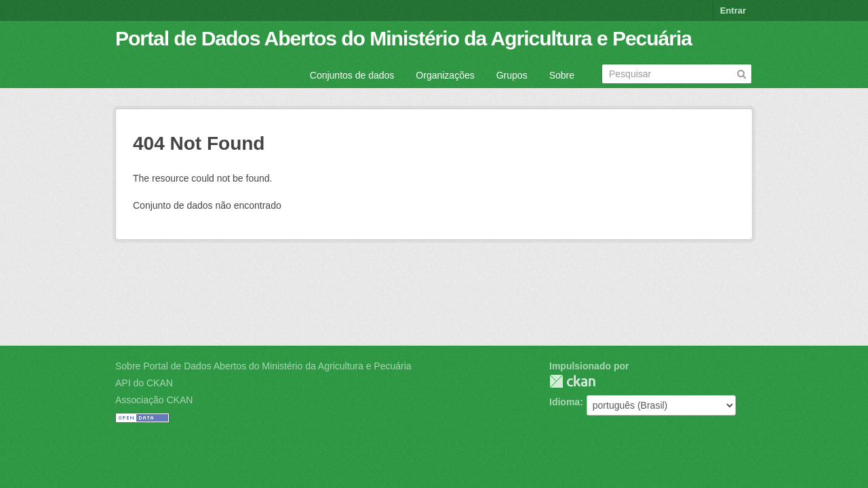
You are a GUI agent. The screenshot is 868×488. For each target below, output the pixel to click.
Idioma (565, 402)
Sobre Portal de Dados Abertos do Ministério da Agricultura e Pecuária (263, 366)
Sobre (562, 75)
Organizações (445, 75)
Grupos (512, 75)
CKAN (572, 381)
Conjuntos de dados (352, 75)
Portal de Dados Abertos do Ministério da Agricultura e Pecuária (403, 38)
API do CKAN (144, 383)
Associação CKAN (154, 400)
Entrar (733, 11)
